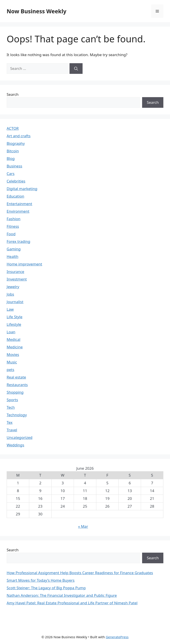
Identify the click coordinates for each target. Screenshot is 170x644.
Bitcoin (13, 151)
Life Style (14, 317)
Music (12, 362)
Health (13, 256)
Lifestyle (14, 324)
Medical (14, 339)
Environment (18, 211)
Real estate (16, 377)
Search (13, 94)
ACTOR (13, 128)
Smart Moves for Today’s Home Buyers (41, 580)
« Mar (83, 526)
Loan (11, 332)
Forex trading (18, 241)
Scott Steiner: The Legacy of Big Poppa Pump (46, 588)
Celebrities (16, 181)
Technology (17, 415)
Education (15, 196)
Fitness (13, 226)
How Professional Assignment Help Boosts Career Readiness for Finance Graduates (80, 573)
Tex (10, 422)
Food (11, 234)
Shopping (15, 392)
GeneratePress (117, 637)
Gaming (14, 249)
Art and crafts (19, 136)
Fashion (14, 219)
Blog (11, 158)
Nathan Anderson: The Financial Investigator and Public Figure (62, 595)
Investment (17, 279)
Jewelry (13, 287)
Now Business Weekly (37, 11)
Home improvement (24, 264)
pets (10, 370)
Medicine (15, 347)
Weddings (15, 445)
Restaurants (17, 385)
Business (14, 166)
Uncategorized (20, 437)
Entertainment (19, 204)
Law (10, 309)
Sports (12, 400)
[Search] (76, 69)
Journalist (15, 302)
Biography (16, 143)
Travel (12, 430)
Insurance (15, 272)
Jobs (10, 294)
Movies (13, 354)
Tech (11, 407)
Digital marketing (22, 189)
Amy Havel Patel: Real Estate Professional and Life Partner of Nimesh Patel (72, 603)
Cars (11, 174)
